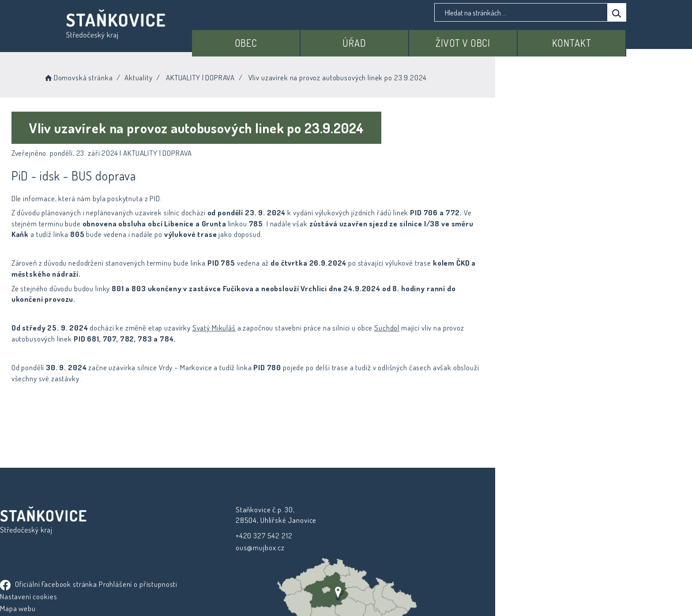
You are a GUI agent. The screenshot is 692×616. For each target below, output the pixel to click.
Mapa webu (370, 535)
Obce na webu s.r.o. (444, 584)
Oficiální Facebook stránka (401, 499)
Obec (290, 38)
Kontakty (367, 547)
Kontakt (578, 38)
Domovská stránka (158, 75)
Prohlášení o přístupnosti (392, 511)
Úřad (386, 38)
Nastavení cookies (381, 524)
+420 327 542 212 (238, 524)
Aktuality (219, 75)
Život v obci (482, 38)
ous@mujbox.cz (234, 536)
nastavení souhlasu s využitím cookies (508, 595)
